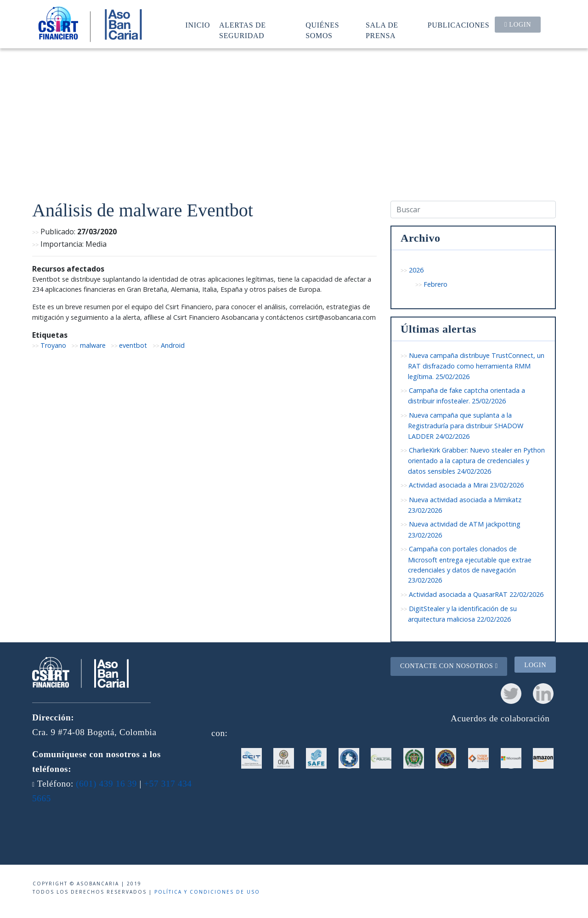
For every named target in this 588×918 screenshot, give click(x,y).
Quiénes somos (322, 30)
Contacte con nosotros (449, 666)
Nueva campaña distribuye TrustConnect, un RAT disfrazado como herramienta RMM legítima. (476, 366)
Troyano (53, 345)
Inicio (198, 25)
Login (518, 24)
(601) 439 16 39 (106, 784)
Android (173, 345)
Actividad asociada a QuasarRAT (476, 594)
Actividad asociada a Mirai (466, 485)
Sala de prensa (382, 30)
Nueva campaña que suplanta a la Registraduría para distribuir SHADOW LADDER (466, 426)
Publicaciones (459, 25)
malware (93, 345)
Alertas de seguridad (243, 30)
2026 (416, 270)
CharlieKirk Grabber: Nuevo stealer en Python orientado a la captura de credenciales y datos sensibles (476, 461)
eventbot (133, 345)
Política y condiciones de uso (207, 892)
